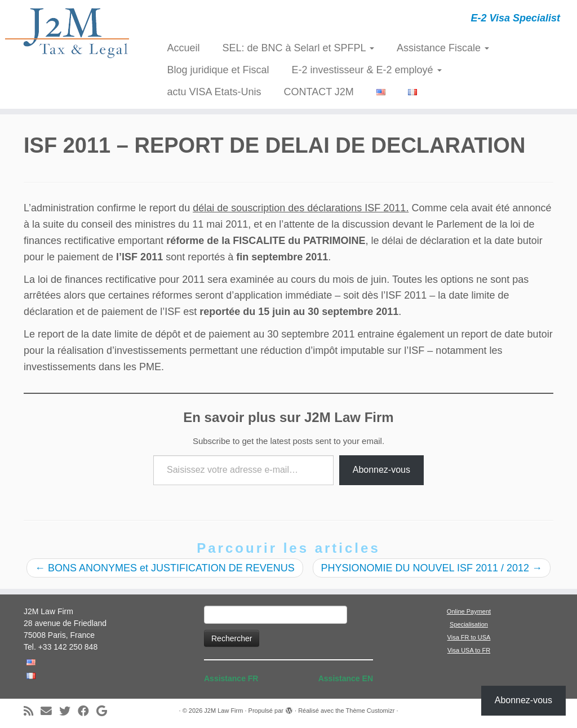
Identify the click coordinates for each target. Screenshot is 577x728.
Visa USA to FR (469, 650)
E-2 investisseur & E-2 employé (367, 70)
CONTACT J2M (319, 92)
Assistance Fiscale (443, 48)
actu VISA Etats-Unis (214, 92)
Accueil (183, 48)
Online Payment (469, 611)
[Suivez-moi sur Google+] (105, 711)
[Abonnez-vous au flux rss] (32, 711)
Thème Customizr (370, 711)
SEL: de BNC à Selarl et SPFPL (298, 48)
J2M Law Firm (223, 711)
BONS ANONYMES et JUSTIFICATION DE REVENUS (165, 568)
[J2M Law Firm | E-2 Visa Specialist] (68, 33)
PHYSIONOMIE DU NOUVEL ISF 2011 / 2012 (432, 568)
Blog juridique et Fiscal (218, 70)
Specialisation (469, 624)
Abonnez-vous (381, 470)
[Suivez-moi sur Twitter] (68, 711)
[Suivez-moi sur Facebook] (87, 711)
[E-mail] (50, 711)
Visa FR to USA (469, 637)
